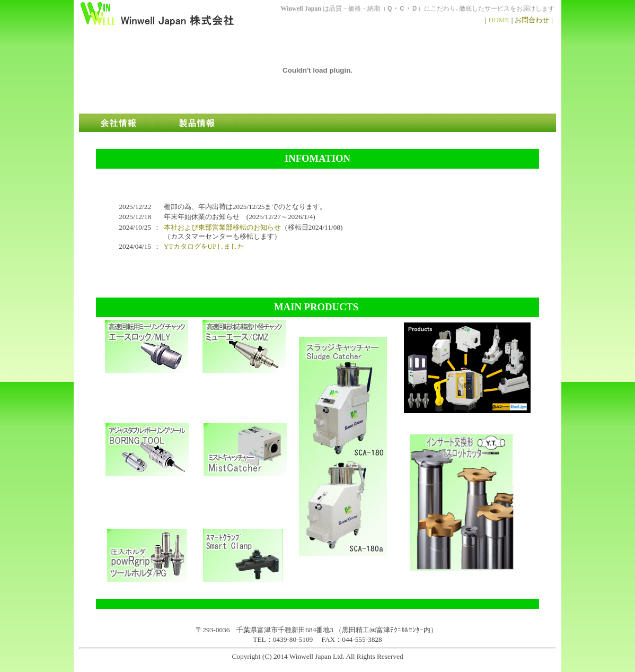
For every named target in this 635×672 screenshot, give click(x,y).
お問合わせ (532, 20)
